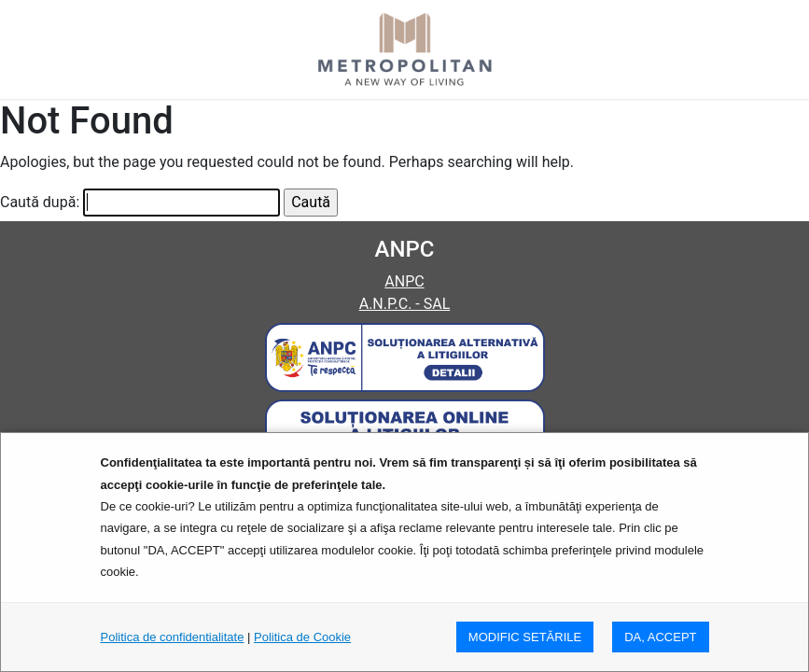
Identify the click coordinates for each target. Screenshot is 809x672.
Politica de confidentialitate (173, 637)
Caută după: (40, 202)
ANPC (404, 281)
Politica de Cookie (302, 637)
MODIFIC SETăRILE (525, 637)
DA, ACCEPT (660, 637)
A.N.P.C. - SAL (405, 304)
